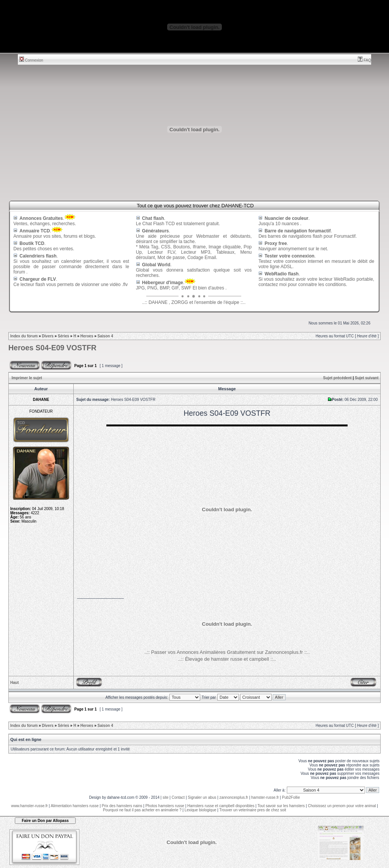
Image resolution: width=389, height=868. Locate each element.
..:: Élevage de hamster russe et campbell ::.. (227, 659)
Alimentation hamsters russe (74, 806)
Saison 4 (105, 336)
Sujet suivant (367, 378)
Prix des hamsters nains (122, 806)
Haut (14, 683)
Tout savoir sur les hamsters (281, 806)
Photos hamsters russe (165, 806)
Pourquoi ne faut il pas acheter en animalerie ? (142, 810)
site (166, 797)
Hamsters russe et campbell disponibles (221, 806)
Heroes (87, 336)
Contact (178, 797)
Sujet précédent (338, 378)
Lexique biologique (200, 810)
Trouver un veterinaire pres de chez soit (253, 810)
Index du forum (24, 336)
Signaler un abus (202, 797)
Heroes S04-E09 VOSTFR (52, 348)
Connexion (31, 60)
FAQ (364, 60)
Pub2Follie (291, 797)
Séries (63, 336)
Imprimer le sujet (27, 378)
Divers (48, 336)
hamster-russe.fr (265, 797)
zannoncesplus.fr (234, 797)
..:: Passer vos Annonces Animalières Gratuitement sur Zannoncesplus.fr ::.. (227, 652)
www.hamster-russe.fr (29, 806)
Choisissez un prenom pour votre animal (342, 806)
